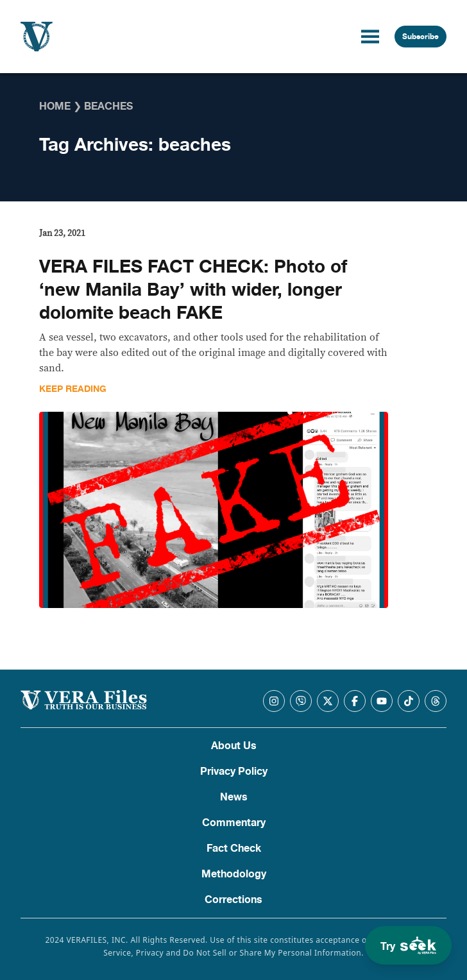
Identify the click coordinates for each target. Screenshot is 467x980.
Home (55, 106)
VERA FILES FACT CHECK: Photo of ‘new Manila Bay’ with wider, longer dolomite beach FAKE (193, 290)
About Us (234, 746)
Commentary (234, 823)
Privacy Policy (234, 772)
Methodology (234, 874)
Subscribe (420, 37)
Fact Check (234, 849)
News (234, 797)
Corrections (234, 900)
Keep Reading (73, 389)
